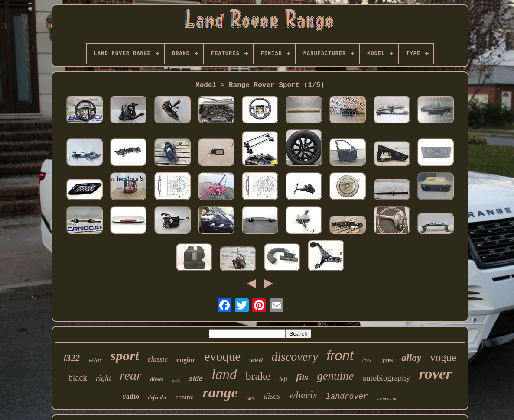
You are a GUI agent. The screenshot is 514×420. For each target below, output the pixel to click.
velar (95, 360)
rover (435, 374)
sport (125, 355)
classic (158, 359)
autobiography (387, 378)
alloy (411, 358)
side (196, 379)
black (78, 378)
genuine (335, 376)
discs (272, 396)
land (224, 375)
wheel (256, 360)
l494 (367, 360)
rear (131, 375)
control (185, 397)
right (103, 378)
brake (258, 376)
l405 (251, 398)
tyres (386, 360)
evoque (222, 356)
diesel (157, 379)
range (220, 393)
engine (186, 360)
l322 (72, 358)
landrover (347, 397)
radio (131, 396)
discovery (294, 357)
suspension (387, 398)
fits (302, 377)
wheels (303, 395)
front (340, 356)
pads (176, 380)
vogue (443, 357)
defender (158, 397)
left (283, 379)
